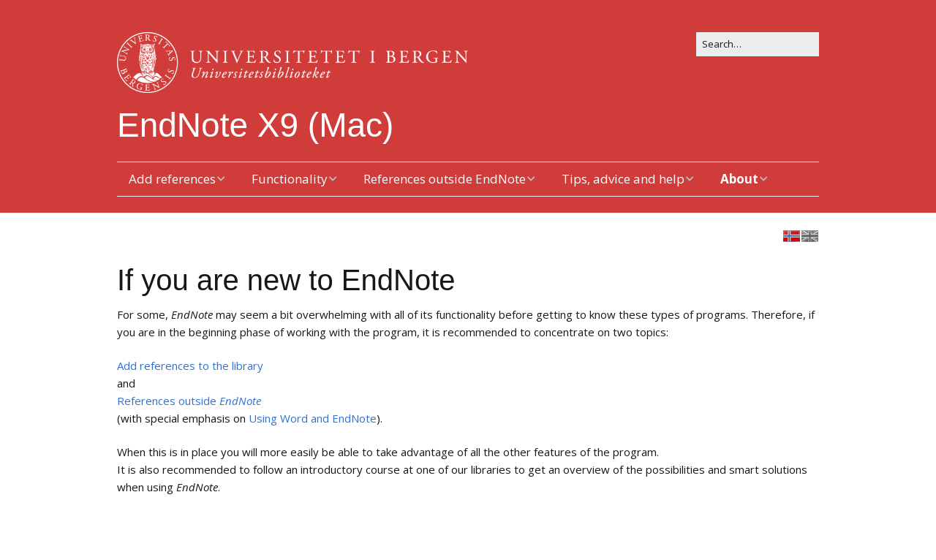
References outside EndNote (445, 179)
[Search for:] (758, 44)
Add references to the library (190, 366)
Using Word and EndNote (313, 418)
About (739, 179)
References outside (189, 401)
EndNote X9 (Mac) (255, 125)
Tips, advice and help (623, 179)
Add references (172, 179)
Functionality (290, 179)
